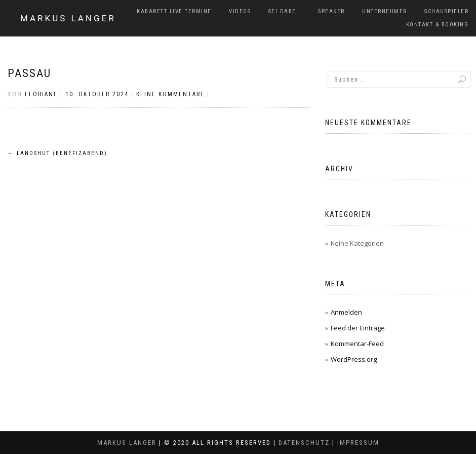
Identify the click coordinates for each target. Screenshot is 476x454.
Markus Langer (68, 18)
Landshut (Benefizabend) (57, 153)
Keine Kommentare (170, 94)
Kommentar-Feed (357, 344)
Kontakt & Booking (438, 25)
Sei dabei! (285, 11)
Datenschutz (304, 443)
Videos (240, 11)
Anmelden (346, 312)
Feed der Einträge (358, 328)
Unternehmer (385, 11)
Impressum (358, 443)
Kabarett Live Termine (174, 11)
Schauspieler (446, 11)
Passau (29, 73)
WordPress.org (354, 359)
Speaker (331, 11)
